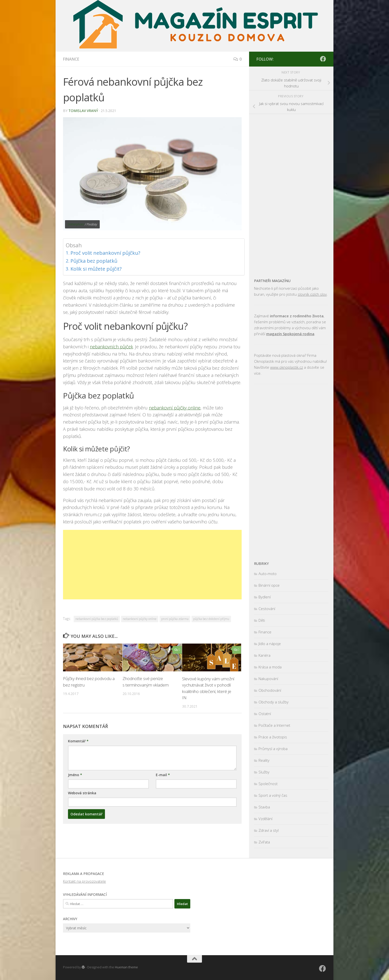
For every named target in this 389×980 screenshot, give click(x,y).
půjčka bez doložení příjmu (211, 619)
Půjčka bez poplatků (94, 261)
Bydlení (265, 597)
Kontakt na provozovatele (84, 881)
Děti (262, 620)
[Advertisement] (152, 565)
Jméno (75, 775)
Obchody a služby (274, 702)
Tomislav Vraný (83, 111)
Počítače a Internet (274, 725)
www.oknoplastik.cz (287, 367)
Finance (71, 59)
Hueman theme (126, 967)
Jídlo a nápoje (270, 644)
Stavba (264, 807)
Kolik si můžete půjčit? (96, 269)
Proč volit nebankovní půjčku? (106, 253)
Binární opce (269, 585)
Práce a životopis (273, 737)
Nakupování (268, 679)
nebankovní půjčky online (175, 408)
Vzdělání (265, 819)
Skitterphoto (76, 224)
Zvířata (264, 842)
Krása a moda (270, 667)
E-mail (163, 775)
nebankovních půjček (111, 347)
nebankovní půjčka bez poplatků (97, 619)
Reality (264, 760)
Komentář (78, 741)
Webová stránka (82, 793)
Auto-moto (268, 574)
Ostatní (265, 714)
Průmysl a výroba (273, 749)
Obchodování (270, 690)
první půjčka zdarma (175, 619)
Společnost (268, 784)
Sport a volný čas (273, 795)
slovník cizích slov (312, 294)
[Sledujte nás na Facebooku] (323, 59)
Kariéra (264, 655)
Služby (264, 772)
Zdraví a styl (269, 830)
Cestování (267, 609)
